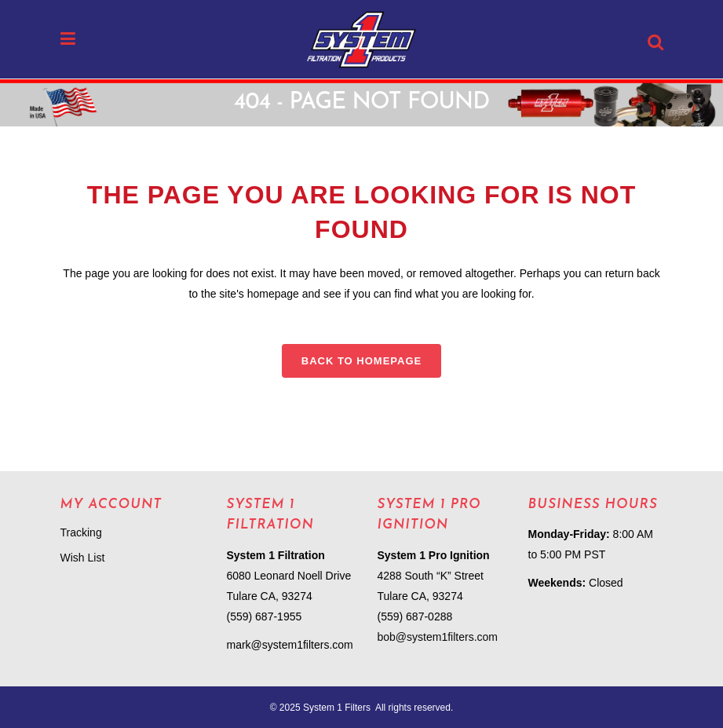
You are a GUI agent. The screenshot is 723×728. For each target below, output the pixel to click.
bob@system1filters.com (438, 637)
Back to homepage (361, 361)
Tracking (81, 532)
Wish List (83, 558)
